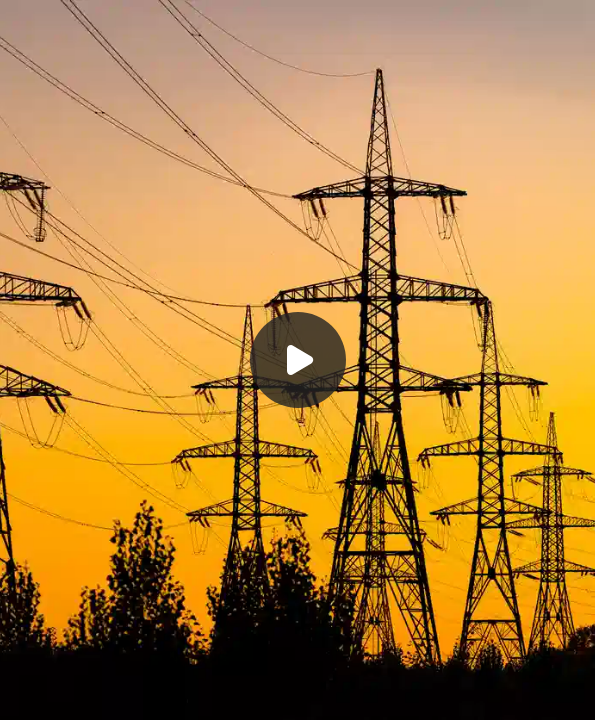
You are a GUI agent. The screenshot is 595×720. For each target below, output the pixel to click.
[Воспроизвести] (297, 360)
